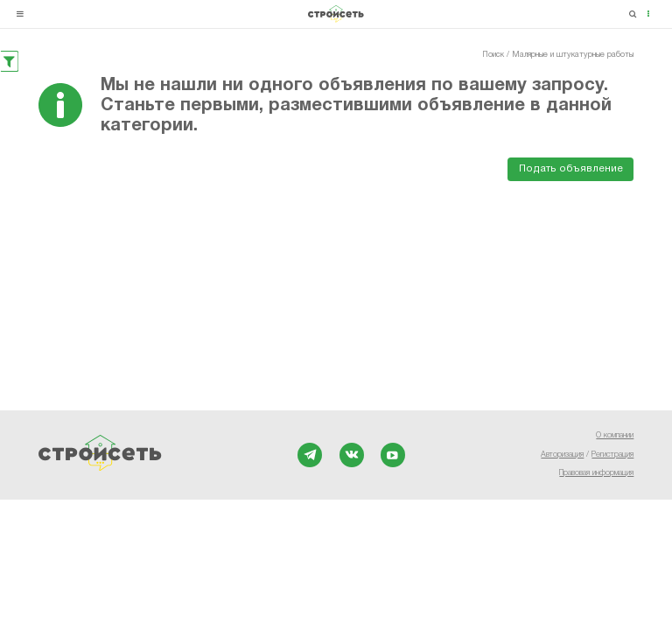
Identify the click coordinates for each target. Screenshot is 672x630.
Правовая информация (596, 473)
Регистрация (612, 455)
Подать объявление (571, 169)
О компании (615, 436)
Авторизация (562, 455)
